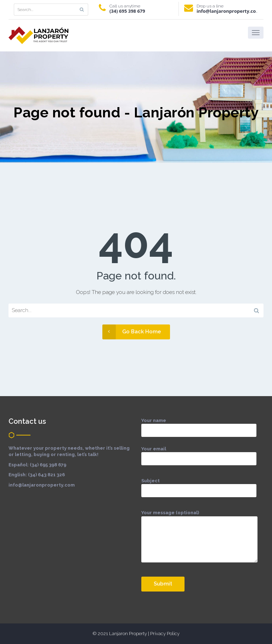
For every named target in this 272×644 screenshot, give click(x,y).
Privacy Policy (165, 634)
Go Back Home (132, 332)
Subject (199, 486)
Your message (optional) (199, 540)
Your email (199, 454)
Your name (199, 425)
